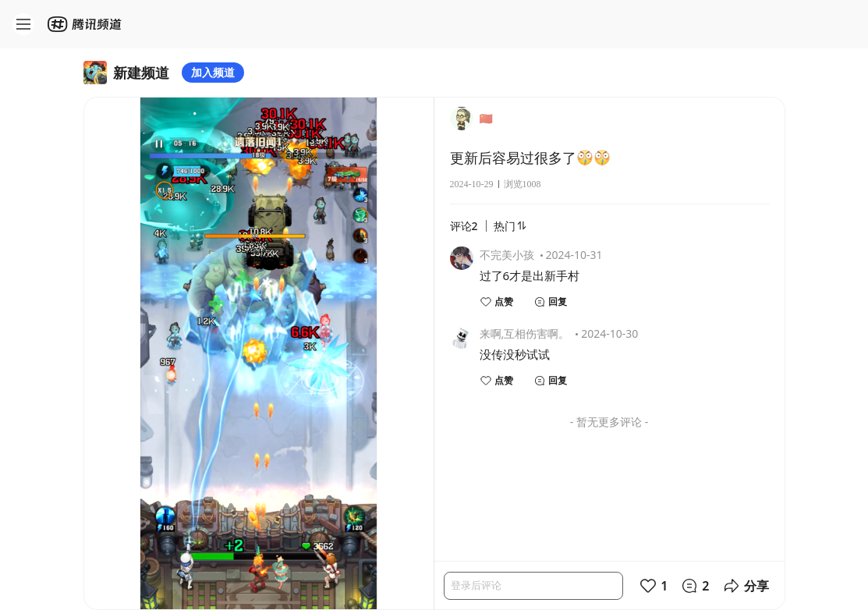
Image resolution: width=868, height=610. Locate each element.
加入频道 (213, 72)
